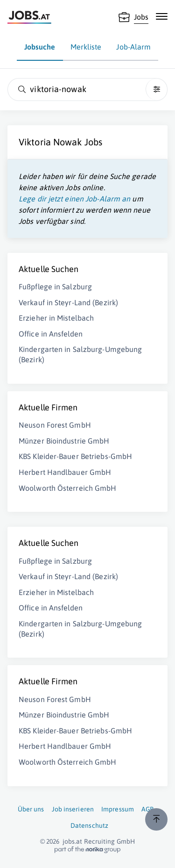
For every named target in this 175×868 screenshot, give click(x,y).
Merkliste (86, 47)
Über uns (31, 809)
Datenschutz (89, 825)
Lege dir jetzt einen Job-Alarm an (74, 199)
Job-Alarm (133, 47)
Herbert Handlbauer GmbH (65, 472)
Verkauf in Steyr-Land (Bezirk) (68, 302)
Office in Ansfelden (51, 334)
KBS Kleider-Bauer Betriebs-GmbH (75, 456)
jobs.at (73, 841)
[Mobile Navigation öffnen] (162, 16)
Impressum (118, 809)
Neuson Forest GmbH (55, 425)
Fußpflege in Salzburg (55, 287)
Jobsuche (40, 47)
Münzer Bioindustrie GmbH (64, 441)
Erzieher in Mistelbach (56, 318)
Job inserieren (73, 809)
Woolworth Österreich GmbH (68, 488)
